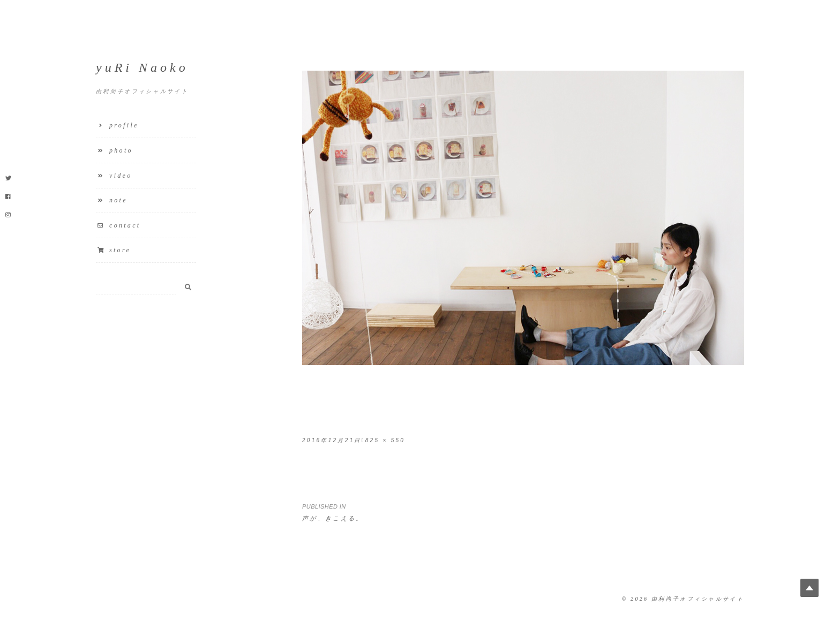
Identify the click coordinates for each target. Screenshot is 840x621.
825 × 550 (385, 440)
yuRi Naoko (142, 67)
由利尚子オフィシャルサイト (698, 599)
